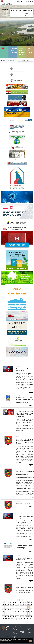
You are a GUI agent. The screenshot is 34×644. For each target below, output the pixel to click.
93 (18, 616)
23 (23, 602)
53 (8, 609)
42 (11, 607)
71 (23, 612)
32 (16, 605)
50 (31, 607)
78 (11, 614)
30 (11, 605)
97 (29, 616)
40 (6, 607)
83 (23, 614)
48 (26, 607)
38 (31, 605)
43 (13, 607)
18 (11, 602)
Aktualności (12, 60)
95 (23, 616)
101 (9, 619)
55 (13, 609)
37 (29, 605)
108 (31, 619)
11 (24, 600)
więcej (31, 392)
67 (13, 612)
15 (3, 602)
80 (16, 614)
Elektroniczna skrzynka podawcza (15, 51)
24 (26, 602)
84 (26, 614)
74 (31, 612)
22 (21, 602)
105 (21, 619)
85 (29, 614)
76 (6, 614)
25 (29, 602)
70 (21, 612)
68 (16, 612)
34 (21, 605)
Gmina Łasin (5, 60)
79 (13, 614)
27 (3, 605)
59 (23, 609)
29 (8, 605)
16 (6, 602)
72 (26, 612)
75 (3, 614)
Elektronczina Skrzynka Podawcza (30, 631)
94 (21, 616)
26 (31, 602)
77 (8, 614)
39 (3, 607)
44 (16, 607)
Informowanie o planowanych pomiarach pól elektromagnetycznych (25, 473)
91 (13, 616)
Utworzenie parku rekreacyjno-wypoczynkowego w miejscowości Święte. (25, 547)
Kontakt (30, 10)
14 (31, 600)
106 (24, 619)
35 (23, 605)
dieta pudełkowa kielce (17, 362)
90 (11, 616)
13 (29, 600)
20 (16, 602)
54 (11, 609)
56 (16, 609)
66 (11, 612)
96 (26, 616)
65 (8, 612)
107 (28, 619)
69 (18, 612)
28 (6, 605)
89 (8, 616)
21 (18, 602)
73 (29, 612)
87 (3, 616)
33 (18, 605)
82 (21, 614)
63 (3, 612)
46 (21, 607)
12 (26, 600)
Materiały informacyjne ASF (23, 504)
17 (8, 602)
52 (6, 609)
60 (26, 609)
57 (18, 609)
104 (18, 619)
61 (29, 609)
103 (15, 619)
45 (18, 607)
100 (6, 619)
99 (3, 619)
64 (6, 612)
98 (31, 616)
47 (23, 607)
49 (29, 607)
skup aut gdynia (30, 361)
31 (13, 605)
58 (21, 609)
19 (13, 602)
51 (3, 609)
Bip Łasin (29, 628)
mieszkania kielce (17, 364)
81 (18, 614)
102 (12, 619)
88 (6, 616)
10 (21, 600)
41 (8, 607)
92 (16, 616)
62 (31, 609)
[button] (3, 33)
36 (26, 605)
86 (31, 614)
